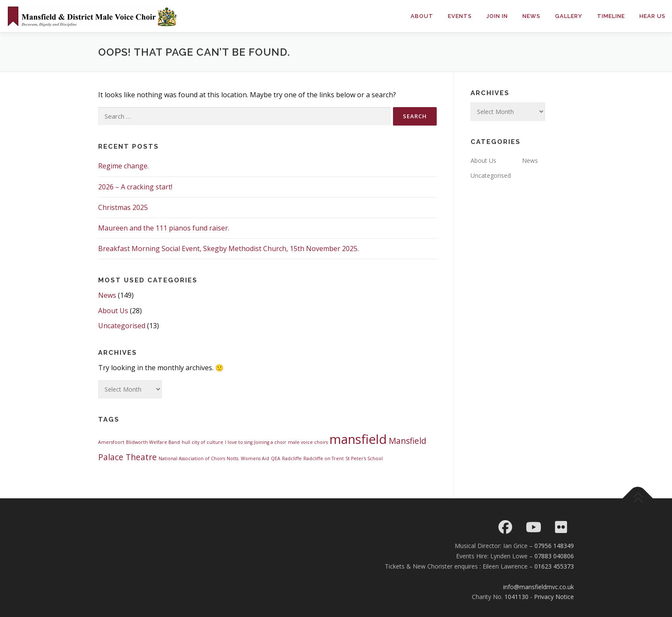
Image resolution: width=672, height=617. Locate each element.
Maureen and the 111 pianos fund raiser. (164, 228)
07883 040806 (554, 556)
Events (460, 16)
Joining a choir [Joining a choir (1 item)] (270, 442)
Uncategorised (122, 326)
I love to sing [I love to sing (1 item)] (239, 442)
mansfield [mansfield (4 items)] (358, 439)
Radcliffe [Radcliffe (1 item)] (292, 458)
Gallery (569, 16)
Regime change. (123, 166)
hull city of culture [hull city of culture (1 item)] (202, 442)
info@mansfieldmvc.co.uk (538, 587)
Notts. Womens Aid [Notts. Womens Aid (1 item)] (248, 458)
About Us (113, 311)
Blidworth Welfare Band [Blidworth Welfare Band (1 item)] (153, 442)
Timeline (611, 16)
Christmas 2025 (123, 207)
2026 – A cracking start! (135, 187)
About (422, 16)
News (531, 16)
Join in (497, 16)
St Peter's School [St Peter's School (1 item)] (364, 458)
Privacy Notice (554, 597)
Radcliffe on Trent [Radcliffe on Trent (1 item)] (324, 458)
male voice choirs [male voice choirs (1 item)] (308, 442)
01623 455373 (554, 566)
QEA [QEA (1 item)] (276, 458)
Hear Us (652, 16)
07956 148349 (554, 546)
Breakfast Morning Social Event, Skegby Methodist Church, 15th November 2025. (228, 249)
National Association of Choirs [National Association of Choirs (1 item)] (192, 458)
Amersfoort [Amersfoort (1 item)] (111, 442)
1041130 (516, 597)
